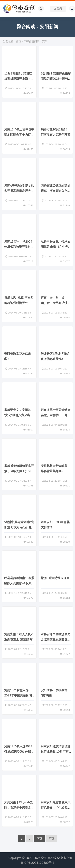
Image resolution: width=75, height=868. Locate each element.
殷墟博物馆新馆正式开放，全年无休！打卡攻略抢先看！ (19, 471)
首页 (19, 41)
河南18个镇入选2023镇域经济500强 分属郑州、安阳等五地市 (19, 751)
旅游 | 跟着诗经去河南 (55, 578)
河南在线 (50, 858)
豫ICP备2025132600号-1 (38, 863)
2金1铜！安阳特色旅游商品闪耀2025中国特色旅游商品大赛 (56, 79)
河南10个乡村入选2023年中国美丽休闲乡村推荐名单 (18, 695)
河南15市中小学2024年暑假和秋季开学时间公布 (19, 247)
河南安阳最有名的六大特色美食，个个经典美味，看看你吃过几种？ (56, 807)
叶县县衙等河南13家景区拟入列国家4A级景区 (19, 583)
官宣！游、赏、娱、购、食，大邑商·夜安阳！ (54, 303)
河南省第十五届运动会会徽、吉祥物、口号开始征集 (56, 415)
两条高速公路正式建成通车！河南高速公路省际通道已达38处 (56, 191)
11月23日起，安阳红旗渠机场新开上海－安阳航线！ (19, 79)
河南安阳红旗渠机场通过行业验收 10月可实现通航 (56, 751)
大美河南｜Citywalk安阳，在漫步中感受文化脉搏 (19, 807)
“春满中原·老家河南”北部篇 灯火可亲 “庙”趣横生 (19, 527)
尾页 (51, 839)
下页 (39, 839)
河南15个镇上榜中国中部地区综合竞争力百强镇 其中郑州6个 (19, 134)
